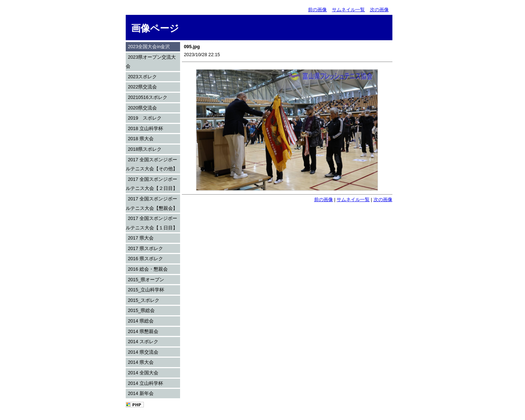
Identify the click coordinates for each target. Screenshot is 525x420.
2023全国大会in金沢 (149, 47)
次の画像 (379, 10)
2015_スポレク (144, 300)
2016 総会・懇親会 (148, 269)
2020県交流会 (142, 108)
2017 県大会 (141, 238)
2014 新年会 (141, 393)
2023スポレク (142, 77)
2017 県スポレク (145, 248)
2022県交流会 (142, 87)
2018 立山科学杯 (145, 128)
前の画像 (317, 10)
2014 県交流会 (143, 352)
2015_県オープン (146, 280)
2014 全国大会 (143, 373)
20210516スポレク (148, 97)
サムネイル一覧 (348, 10)
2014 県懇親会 (143, 331)
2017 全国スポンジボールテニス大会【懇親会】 (152, 203)
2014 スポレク (143, 342)
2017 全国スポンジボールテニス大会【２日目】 (152, 184)
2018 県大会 (141, 139)
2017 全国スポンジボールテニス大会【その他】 (152, 164)
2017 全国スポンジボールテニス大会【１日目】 (152, 223)
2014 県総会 (141, 321)
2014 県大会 (141, 362)
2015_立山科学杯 (146, 290)
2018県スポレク (145, 149)
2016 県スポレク (145, 259)
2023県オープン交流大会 (151, 62)
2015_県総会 (141, 310)
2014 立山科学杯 (145, 383)
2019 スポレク (145, 118)
